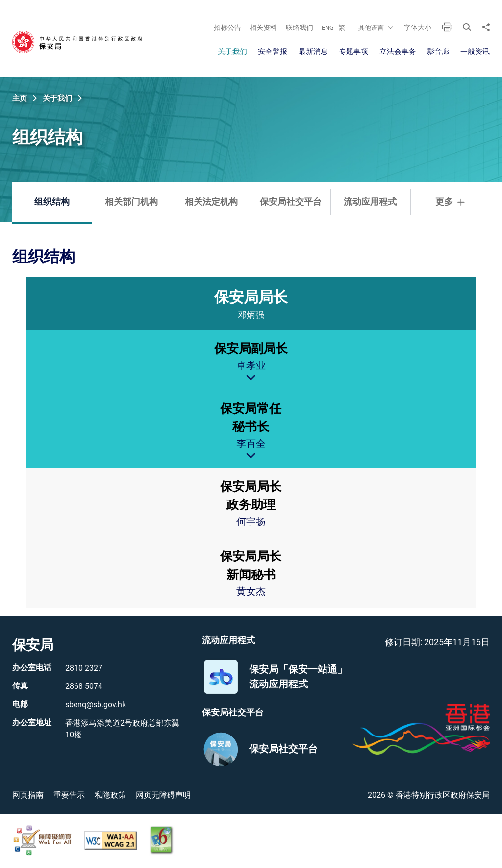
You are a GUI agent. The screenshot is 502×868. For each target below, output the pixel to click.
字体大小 (418, 28)
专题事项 (353, 52)
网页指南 (28, 795)
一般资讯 (475, 52)
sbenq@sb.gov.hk (96, 704)
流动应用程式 (370, 202)
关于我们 (232, 52)
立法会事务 (398, 52)
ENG (328, 28)
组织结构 (52, 202)
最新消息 (313, 52)
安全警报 (273, 52)
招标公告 (227, 28)
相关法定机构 (211, 202)
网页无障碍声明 (163, 795)
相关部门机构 (131, 202)
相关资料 (263, 28)
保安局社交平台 (291, 202)
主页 (20, 98)
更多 (450, 202)
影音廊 (438, 52)
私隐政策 (110, 795)
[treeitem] (251, 443)
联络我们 (300, 28)
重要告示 (69, 795)
